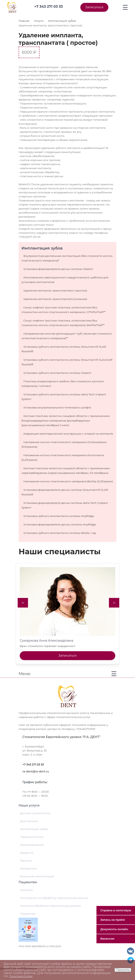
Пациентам (28, 914)
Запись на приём (113, 920)
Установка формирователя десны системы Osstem (58, 269)
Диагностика (29, 821)
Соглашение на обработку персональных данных (54, 898)
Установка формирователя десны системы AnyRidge (60, 524)
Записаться (94, 7)
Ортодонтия (28, 868)
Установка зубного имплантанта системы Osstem (57, 373)
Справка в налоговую (116, 910)
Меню (25, 674)
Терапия (26, 861)
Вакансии (107, 939)
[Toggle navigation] (125, 7)
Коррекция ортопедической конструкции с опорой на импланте (68, 434)
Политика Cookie (21, 976)
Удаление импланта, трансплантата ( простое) (55, 290)
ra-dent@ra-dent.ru (36, 771)
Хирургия (27, 853)
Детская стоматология (35, 813)
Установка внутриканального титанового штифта (57, 407)
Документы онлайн (114, 929)
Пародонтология (32, 837)
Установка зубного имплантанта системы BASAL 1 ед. (60, 533)
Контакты (26, 890)
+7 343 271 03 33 (33, 765)
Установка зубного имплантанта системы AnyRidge (59, 516)
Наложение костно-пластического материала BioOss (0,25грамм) (68, 481)
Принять (123, 970)
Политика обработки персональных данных (50, 906)
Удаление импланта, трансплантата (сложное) (55, 299)
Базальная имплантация (37, 876)
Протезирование (32, 845)
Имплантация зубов (34, 829)
